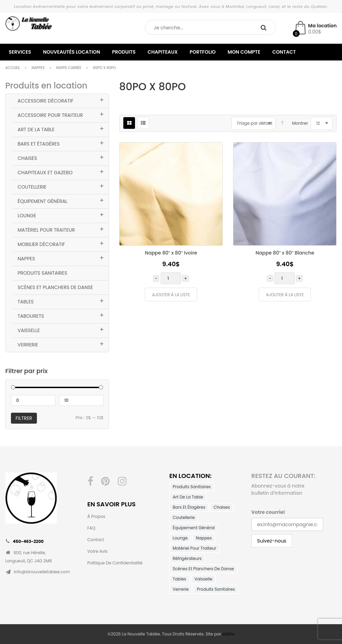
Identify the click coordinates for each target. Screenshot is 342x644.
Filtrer (24, 418)
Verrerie (28, 345)
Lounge (27, 216)
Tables (26, 302)
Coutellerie (32, 187)
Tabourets (31, 316)
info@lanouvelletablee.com (42, 572)
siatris (228, 634)
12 (318, 123)
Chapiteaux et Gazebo (45, 173)
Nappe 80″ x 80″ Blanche (285, 253)
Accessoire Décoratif (46, 101)
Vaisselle (29, 330)
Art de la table (36, 129)
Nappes (38, 68)
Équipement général (43, 201)
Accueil (13, 68)
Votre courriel (268, 512)
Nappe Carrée (69, 68)
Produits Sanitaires (43, 273)
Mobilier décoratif (42, 244)
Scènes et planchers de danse (56, 287)
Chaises (28, 158)
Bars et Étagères (39, 144)
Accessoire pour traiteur (50, 115)
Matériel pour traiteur (46, 230)
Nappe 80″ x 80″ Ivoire (171, 253)
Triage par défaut (255, 123)
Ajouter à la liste (171, 295)
